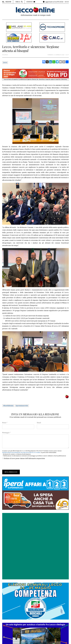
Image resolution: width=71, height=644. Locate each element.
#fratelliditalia (8, 406)
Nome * (5, 423)
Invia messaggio (11, 472)
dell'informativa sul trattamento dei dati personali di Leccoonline (21, 452)
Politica (5, 55)
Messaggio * (6, 433)
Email (39, 423)
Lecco (5, 62)
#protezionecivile (22, 406)
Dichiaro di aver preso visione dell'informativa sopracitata (24, 458)
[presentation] (16, 465)
